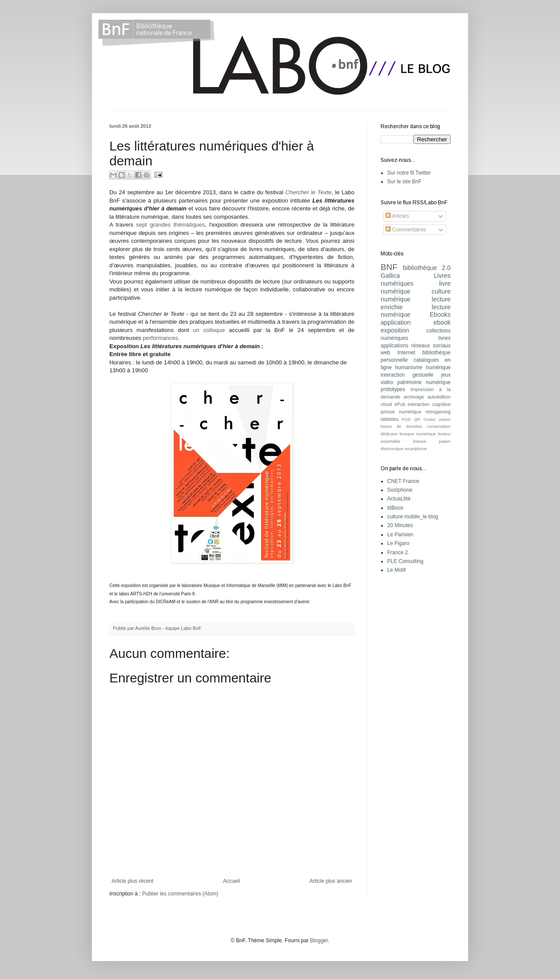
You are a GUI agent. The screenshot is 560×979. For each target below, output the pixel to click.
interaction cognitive (429, 404)
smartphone (416, 449)
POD (406, 419)
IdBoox (395, 508)
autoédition (439, 397)
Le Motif (397, 570)
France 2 (397, 552)
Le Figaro (398, 543)
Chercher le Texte (308, 192)
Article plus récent (132, 881)
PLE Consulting (405, 561)
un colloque (209, 330)
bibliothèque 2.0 (427, 268)
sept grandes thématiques (170, 225)
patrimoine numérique (424, 382)
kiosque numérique (418, 434)
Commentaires (406, 230)
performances (160, 338)
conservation (439, 426)
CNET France (403, 481)
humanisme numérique (423, 367)
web (385, 353)
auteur (445, 419)
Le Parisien (400, 535)
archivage (414, 397)
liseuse (420, 441)
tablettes (390, 419)
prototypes (393, 389)
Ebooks (440, 315)
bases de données (401, 426)
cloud (386, 404)
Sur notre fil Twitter (409, 173)
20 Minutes (400, 525)
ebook (442, 322)
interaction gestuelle (407, 375)
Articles (397, 216)
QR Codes (425, 419)
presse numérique (401, 412)
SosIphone (400, 490)
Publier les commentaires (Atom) (180, 894)
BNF (389, 267)
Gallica (390, 276)
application (396, 322)
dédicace (389, 434)
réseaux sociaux (431, 346)
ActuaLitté (399, 499)
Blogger (319, 941)
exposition (395, 330)
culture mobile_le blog (413, 517)
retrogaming (438, 412)
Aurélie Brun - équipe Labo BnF (168, 628)
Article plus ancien (331, 881)
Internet (406, 353)
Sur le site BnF (404, 182)
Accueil (232, 881)
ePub (400, 404)
